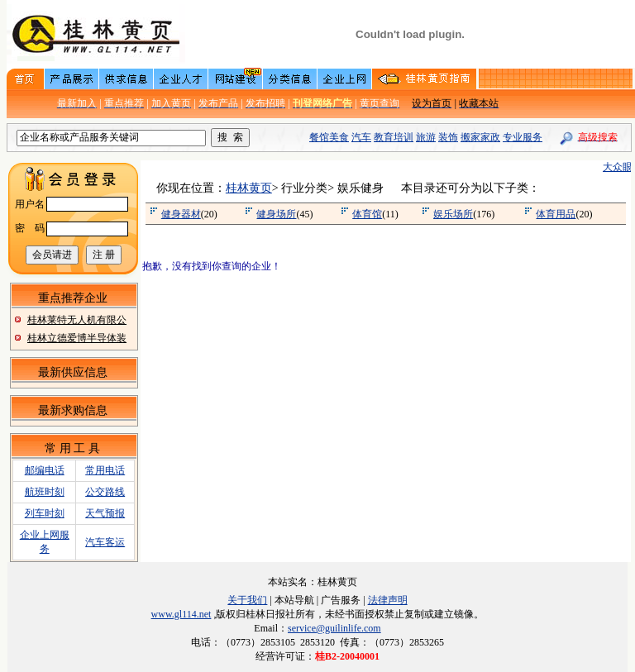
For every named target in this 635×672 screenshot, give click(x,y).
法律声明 (388, 600)
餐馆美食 (329, 137)
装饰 (448, 137)
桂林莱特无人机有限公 (77, 320)
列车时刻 (45, 513)
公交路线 (105, 492)
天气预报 (105, 513)
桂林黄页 (249, 188)
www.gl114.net (181, 614)
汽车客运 (105, 542)
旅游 (426, 137)
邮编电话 (45, 470)
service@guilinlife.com (334, 628)
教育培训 (394, 137)
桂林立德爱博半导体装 (77, 338)
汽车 (361, 137)
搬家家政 (480, 137)
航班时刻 (45, 492)
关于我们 (247, 600)
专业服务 (523, 137)
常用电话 (105, 470)
